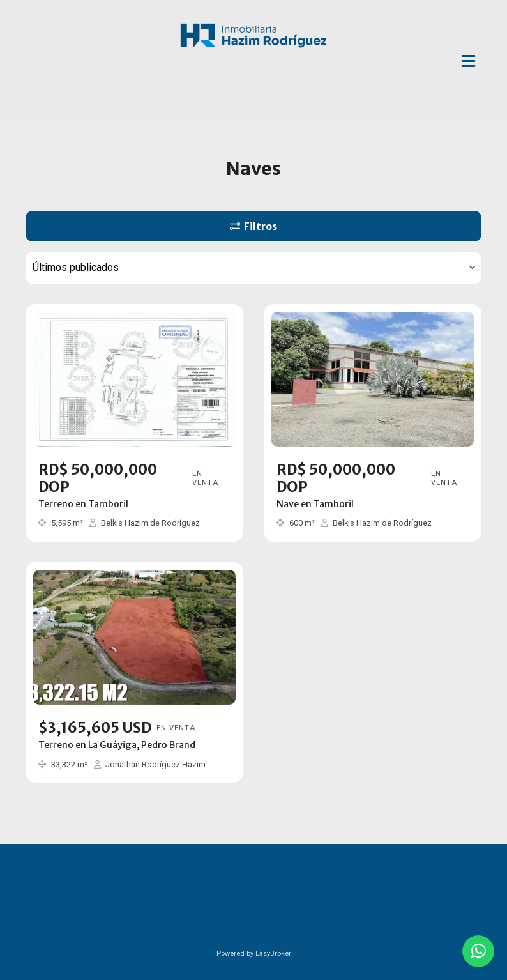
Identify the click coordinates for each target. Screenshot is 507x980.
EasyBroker (273, 953)
